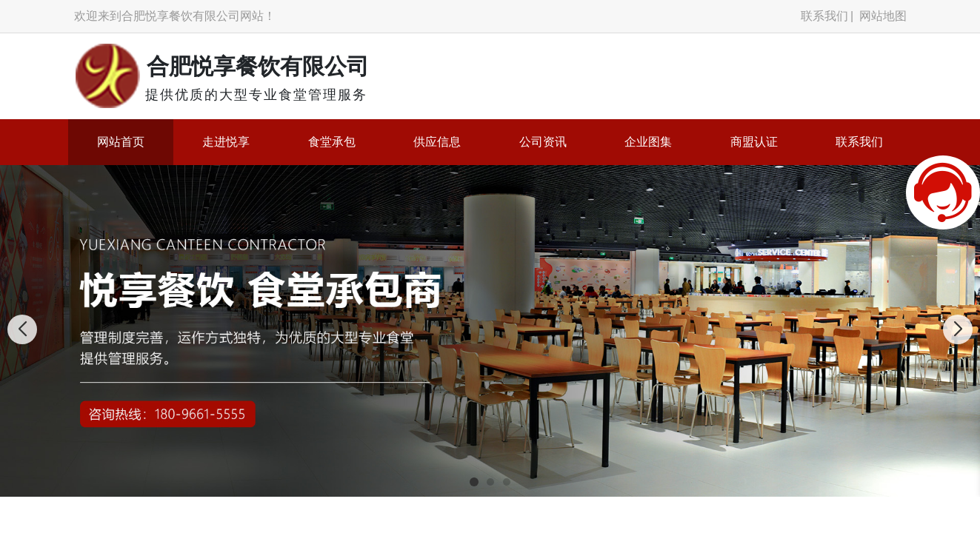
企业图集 (648, 142)
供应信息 (437, 142)
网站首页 (121, 142)
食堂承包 (332, 142)
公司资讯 (543, 142)
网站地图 (883, 16)
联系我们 (824, 16)
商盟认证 (754, 142)
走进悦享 (226, 142)
